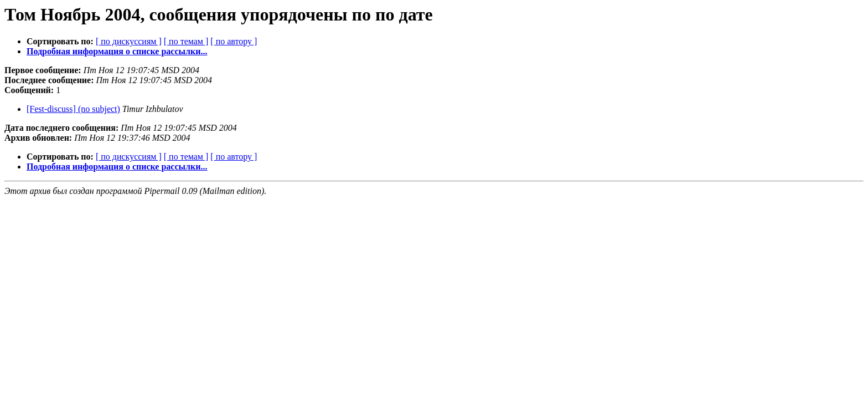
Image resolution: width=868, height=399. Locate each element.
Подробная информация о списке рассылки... (117, 51)
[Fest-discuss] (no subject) (73, 109)
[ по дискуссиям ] (129, 41)
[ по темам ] (186, 41)
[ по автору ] (234, 41)
